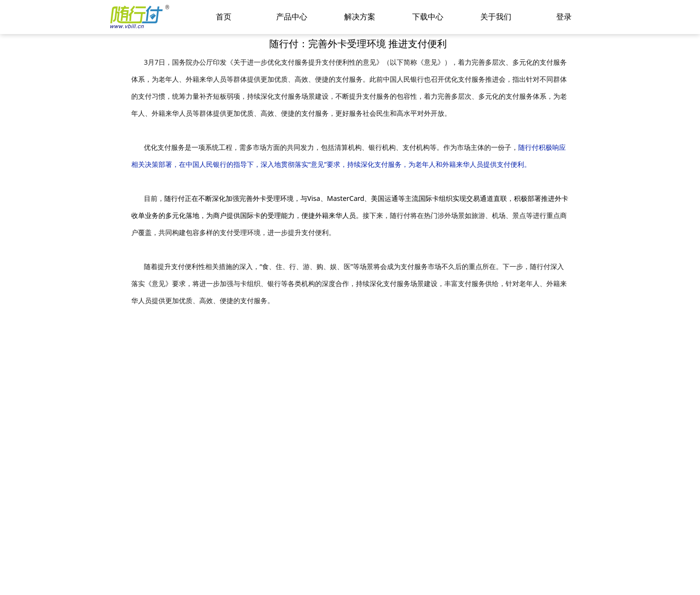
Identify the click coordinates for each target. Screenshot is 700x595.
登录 (564, 17)
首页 (224, 17)
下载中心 (428, 17)
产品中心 (292, 17)
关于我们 (496, 17)
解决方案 (360, 17)
